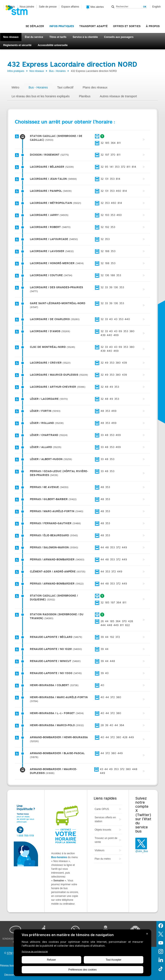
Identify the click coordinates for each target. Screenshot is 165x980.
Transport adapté (93, 26)
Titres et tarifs (58, 37)
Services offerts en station (105, 819)
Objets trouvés (103, 830)
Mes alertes (95, 7)
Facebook (161, 925)
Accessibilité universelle (53, 45)
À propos (153, 26)
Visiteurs (99, 850)
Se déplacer (35, 26)
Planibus (85, 96)
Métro (15, 87)
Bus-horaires (59, 857)
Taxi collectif (65, 87)
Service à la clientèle (85, 37)
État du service (34, 37)
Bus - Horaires (57, 71)
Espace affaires (70, 7)
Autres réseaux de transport (118, 96)
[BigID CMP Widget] (82, 954)
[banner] (19, 11)
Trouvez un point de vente (106, 840)
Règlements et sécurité (17, 45)
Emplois (10, 7)
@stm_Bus (142, 851)
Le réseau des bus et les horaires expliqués (41, 96)
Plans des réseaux (95, 87)
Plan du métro (103, 859)
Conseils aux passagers (119, 37)
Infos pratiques (62, 26)
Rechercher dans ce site (113, 7)
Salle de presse (48, 7)
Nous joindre (27, 7)
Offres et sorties (127, 26)
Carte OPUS (102, 809)
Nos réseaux (11, 37)
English (157, 7)
